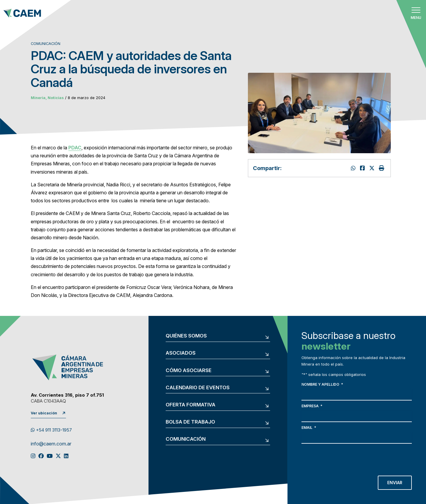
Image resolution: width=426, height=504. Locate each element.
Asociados (181, 353)
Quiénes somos (186, 336)
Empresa (312, 406)
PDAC (75, 148)
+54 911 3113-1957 (51, 430)
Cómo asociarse (189, 370)
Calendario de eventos (198, 388)
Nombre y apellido (322, 384)
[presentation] (346, 458)
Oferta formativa (191, 405)
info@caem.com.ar (51, 444)
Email (309, 428)
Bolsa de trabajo (190, 422)
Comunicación (186, 439)
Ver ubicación (44, 413)
